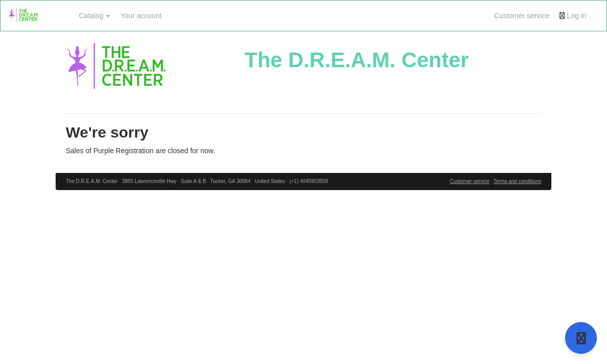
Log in (573, 16)
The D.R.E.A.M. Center (356, 60)
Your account (141, 16)
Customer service (522, 16)
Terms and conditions (517, 181)
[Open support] (581, 338)
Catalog (95, 16)
